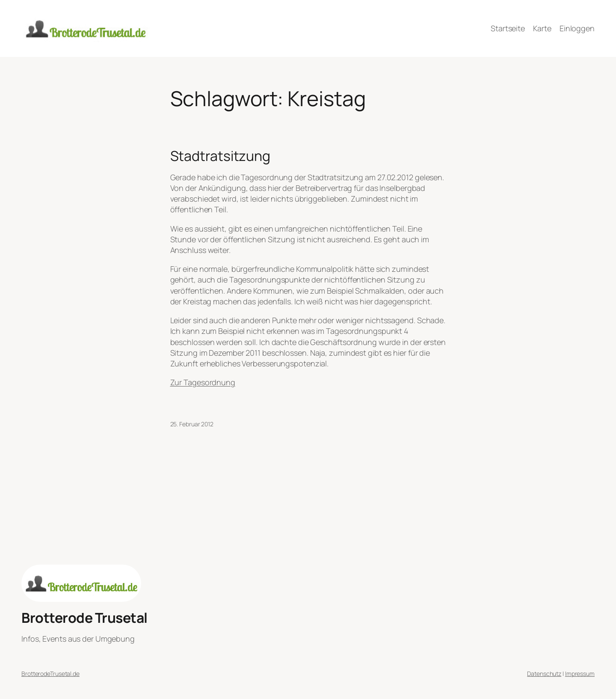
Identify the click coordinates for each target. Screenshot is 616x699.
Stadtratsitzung (221, 156)
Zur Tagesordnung (203, 382)
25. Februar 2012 (192, 424)
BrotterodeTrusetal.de (50, 674)
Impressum (580, 674)
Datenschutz (544, 674)
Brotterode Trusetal (84, 618)
